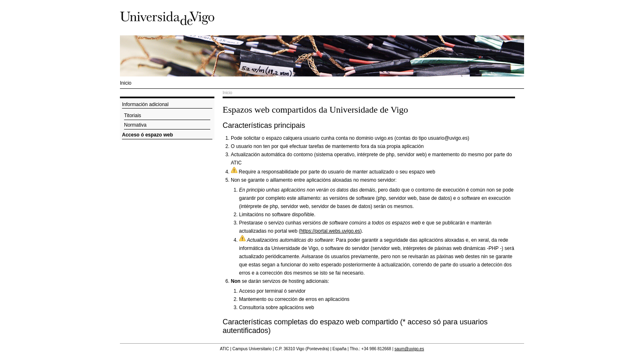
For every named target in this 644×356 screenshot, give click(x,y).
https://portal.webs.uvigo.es (330, 231)
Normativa (135, 125)
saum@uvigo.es (409, 349)
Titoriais (133, 116)
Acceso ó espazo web (147, 135)
